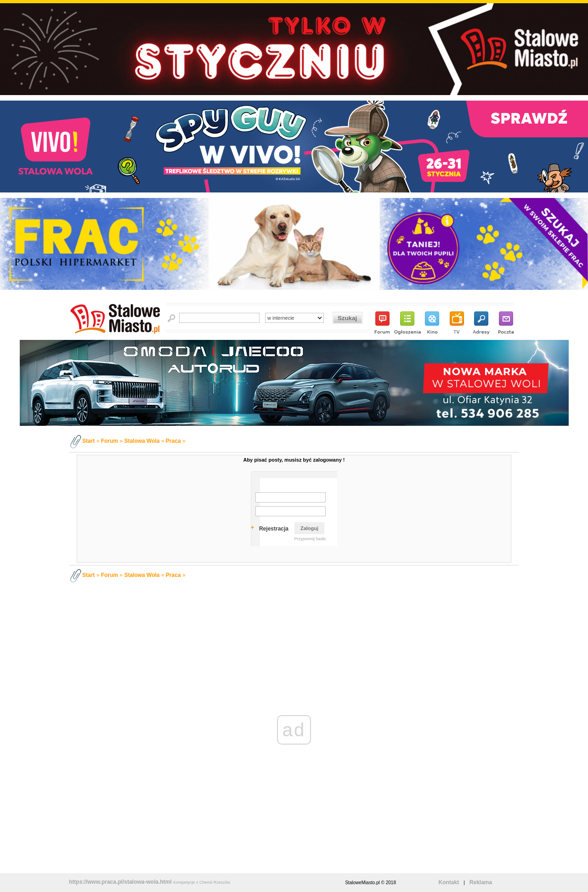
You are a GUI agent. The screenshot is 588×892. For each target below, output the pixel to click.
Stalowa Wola (142, 441)
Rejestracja (274, 529)
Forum (110, 441)
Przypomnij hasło (310, 539)
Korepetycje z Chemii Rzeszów (202, 882)
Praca (173, 441)
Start (88, 441)
